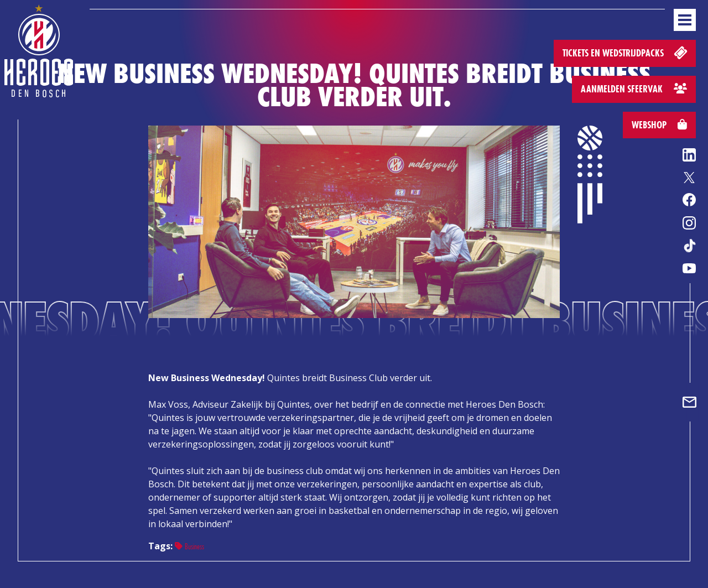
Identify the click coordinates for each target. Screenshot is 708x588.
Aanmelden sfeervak (634, 89)
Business (189, 546)
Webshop (659, 125)
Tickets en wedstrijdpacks (626, 52)
